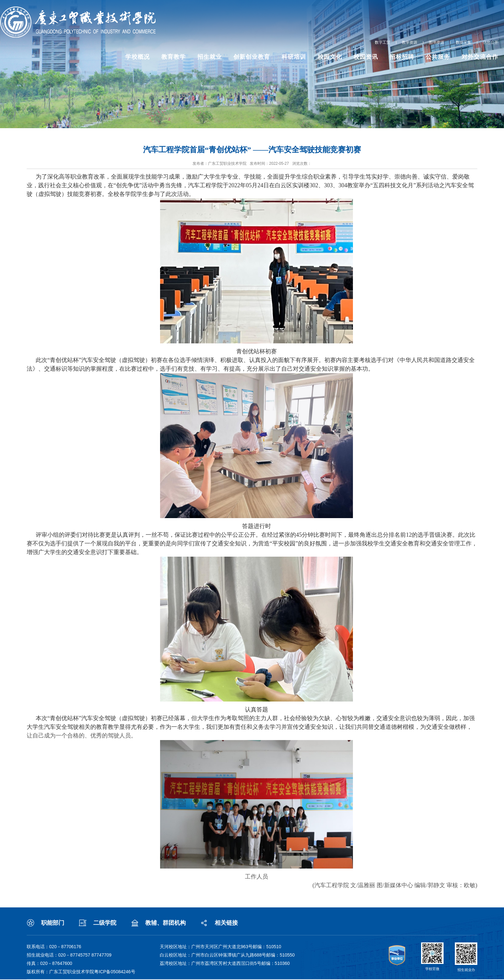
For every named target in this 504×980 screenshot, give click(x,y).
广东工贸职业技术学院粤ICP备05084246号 (92, 972)
